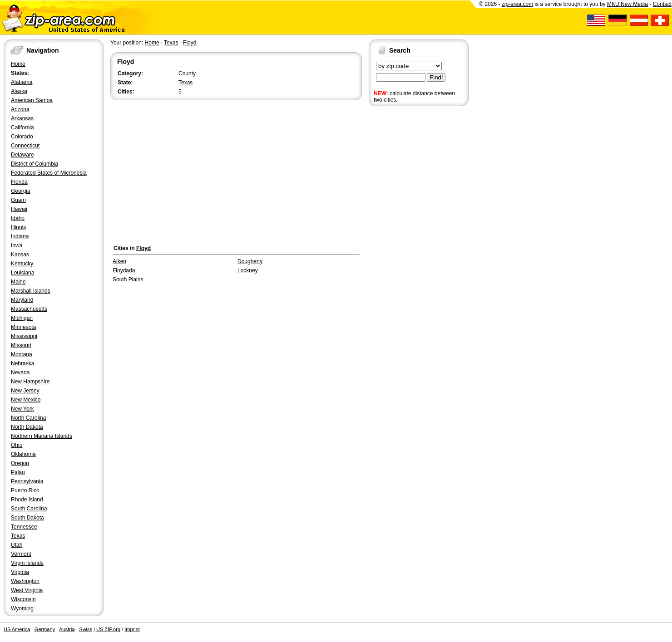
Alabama (22, 82)
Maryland (22, 300)
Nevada (20, 372)
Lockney (248, 270)
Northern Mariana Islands (42, 436)
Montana (22, 354)
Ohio (17, 445)
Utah (17, 545)
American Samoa (32, 100)
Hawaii (19, 209)
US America (17, 629)
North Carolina (28, 418)
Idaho (18, 218)
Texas (18, 536)
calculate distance (411, 93)
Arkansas (22, 118)
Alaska (19, 91)
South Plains (128, 279)
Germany (45, 629)
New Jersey (25, 391)
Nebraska (22, 363)
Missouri (21, 345)
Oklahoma (23, 454)
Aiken (119, 261)
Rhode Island (27, 500)
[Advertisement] (405, 249)
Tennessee (24, 527)
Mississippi (24, 336)
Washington (25, 581)
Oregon (20, 463)
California (22, 127)
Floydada (124, 270)
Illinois (18, 227)
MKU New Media (628, 4)
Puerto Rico (25, 490)
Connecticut (25, 146)
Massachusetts (29, 309)
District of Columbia (35, 164)
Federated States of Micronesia (49, 173)
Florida (19, 182)
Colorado (22, 137)
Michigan (22, 318)
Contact (662, 4)
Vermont (21, 554)
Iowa (17, 245)
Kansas (20, 255)
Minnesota (23, 327)
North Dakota (27, 427)
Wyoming (22, 608)
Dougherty (250, 261)
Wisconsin (23, 599)
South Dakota (27, 518)
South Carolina (29, 509)
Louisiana (22, 273)
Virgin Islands (27, 563)
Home (18, 64)
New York (22, 409)
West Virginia (27, 590)
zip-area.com (517, 4)
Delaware (22, 155)
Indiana (20, 236)
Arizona (20, 109)
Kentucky (22, 264)
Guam (18, 200)
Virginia (20, 572)
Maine (18, 282)
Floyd (190, 43)
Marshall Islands (31, 291)
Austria (67, 629)
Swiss (86, 629)
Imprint (132, 629)
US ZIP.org (108, 629)
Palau (18, 472)
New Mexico (26, 400)
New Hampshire (30, 382)
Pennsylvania (27, 481)
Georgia (21, 191)
